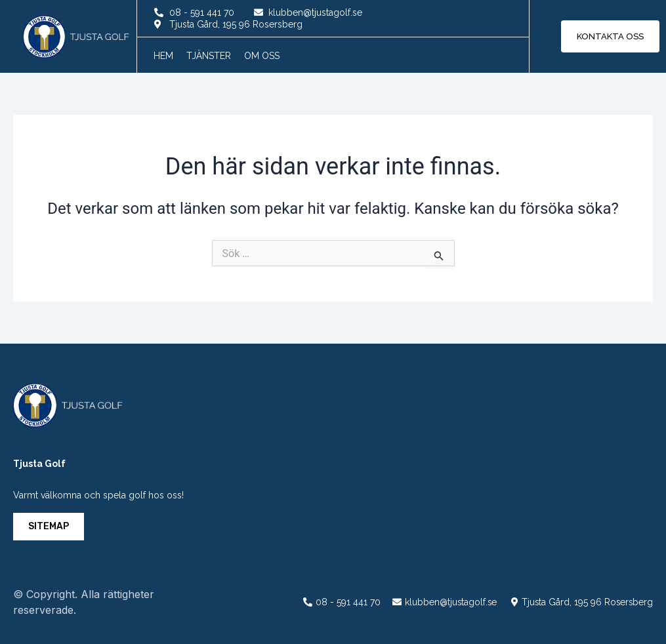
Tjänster (209, 56)
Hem (163, 56)
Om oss (262, 56)
